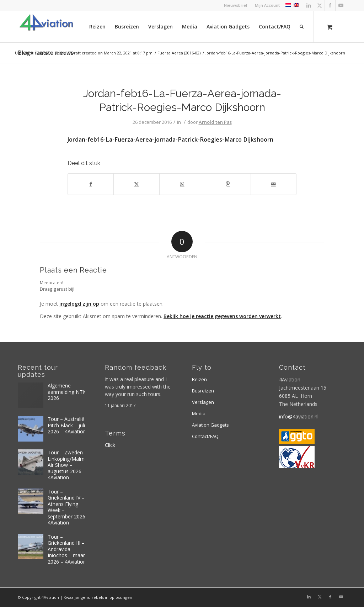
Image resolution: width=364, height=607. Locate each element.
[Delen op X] (136, 184)
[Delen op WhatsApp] (182, 184)
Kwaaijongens (77, 597)
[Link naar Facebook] (330, 5)
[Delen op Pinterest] (228, 184)
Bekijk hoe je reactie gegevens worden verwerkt (222, 316)
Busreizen (203, 391)
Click (110, 445)
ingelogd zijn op (79, 304)
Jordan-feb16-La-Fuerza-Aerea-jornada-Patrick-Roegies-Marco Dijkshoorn (170, 139)
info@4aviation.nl (299, 416)
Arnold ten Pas (215, 122)
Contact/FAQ (205, 436)
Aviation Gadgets (210, 425)
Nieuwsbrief (236, 5)
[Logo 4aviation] (46, 27)
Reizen (199, 379)
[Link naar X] (319, 5)
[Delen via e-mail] (274, 184)
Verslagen (203, 402)
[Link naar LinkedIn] (309, 5)
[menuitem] (236, 5)
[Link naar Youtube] (341, 5)
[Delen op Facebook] (91, 184)
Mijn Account (267, 5)
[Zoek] (302, 27)
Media (199, 413)
